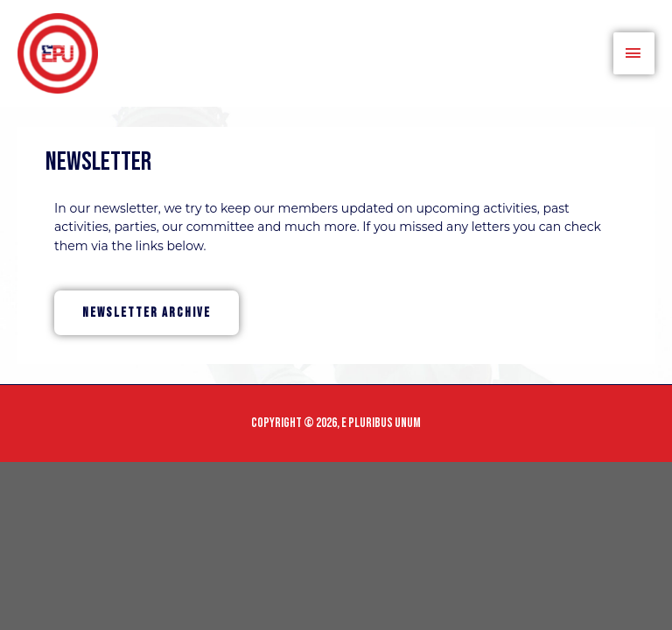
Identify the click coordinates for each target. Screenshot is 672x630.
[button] (147, 313)
